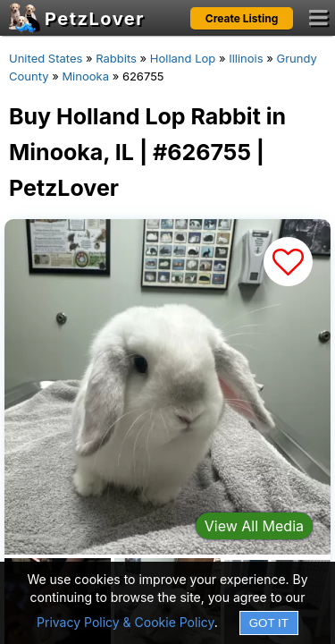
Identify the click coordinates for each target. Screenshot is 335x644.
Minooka (85, 76)
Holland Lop (183, 58)
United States (46, 58)
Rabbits (116, 58)
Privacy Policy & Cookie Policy (126, 622)
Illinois (246, 58)
